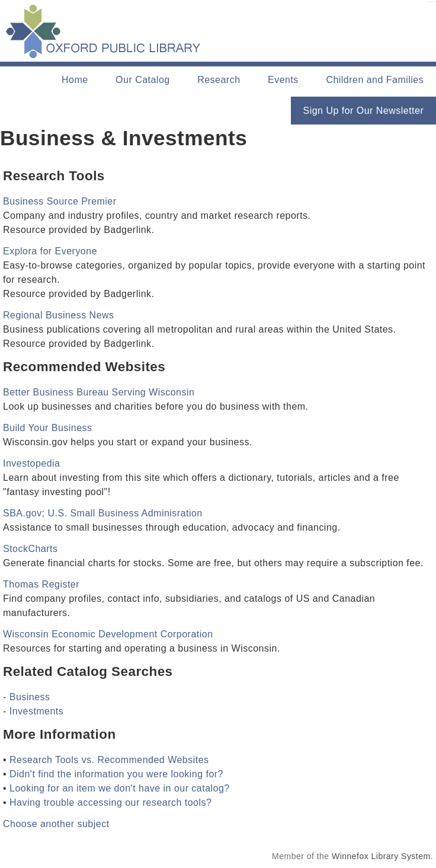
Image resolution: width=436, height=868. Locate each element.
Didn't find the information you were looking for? (116, 774)
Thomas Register (41, 584)
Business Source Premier (60, 201)
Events (283, 80)
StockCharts (30, 549)
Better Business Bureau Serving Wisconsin (99, 392)
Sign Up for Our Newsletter (364, 111)
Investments (37, 711)
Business (30, 697)
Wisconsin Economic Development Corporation (108, 634)
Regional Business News (59, 315)
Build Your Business (48, 428)
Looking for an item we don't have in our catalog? (120, 788)
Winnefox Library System (381, 856)
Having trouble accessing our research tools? (110, 802)
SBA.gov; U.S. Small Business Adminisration (103, 513)
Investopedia (32, 463)
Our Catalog (143, 80)
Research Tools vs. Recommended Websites (109, 760)
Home (75, 80)
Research (219, 80)
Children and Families (375, 80)
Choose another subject (56, 824)
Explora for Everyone (50, 251)
